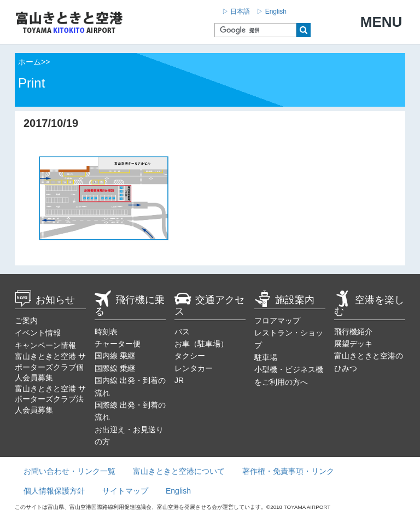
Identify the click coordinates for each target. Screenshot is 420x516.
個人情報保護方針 (54, 491)
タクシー (190, 356)
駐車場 (266, 357)
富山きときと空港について (179, 471)
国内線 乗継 (115, 356)
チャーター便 (118, 344)
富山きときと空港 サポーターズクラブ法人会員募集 (50, 399)
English (178, 491)
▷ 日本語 (236, 11)
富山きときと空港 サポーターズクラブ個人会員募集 (50, 367)
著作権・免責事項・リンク (288, 471)
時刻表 (106, 332)
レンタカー (194, 368)
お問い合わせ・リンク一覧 (69, 471)
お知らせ (45, 300)
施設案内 (284, 300)
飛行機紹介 (353, 332)
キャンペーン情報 (45, 345)
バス (182, 332)
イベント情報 (38, 333)
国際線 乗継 (115, 368)
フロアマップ (277, 321)
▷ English (272, 11)
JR (179, 380)
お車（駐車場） (201, 344)
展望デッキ (353, 344)
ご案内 (26, 321)
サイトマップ (125, 491)
